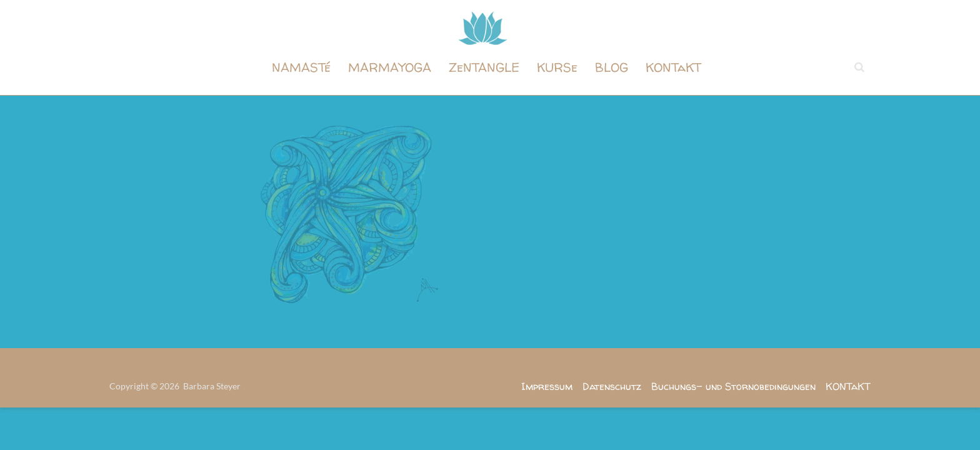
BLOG (612, 67)
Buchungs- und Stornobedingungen (733, 386)
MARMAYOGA (390, 67)
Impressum (547, 386)
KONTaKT (673, 67)
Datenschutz (612, 386)
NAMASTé (301, 67)
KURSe (557, 67)
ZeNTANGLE (484, 67)
